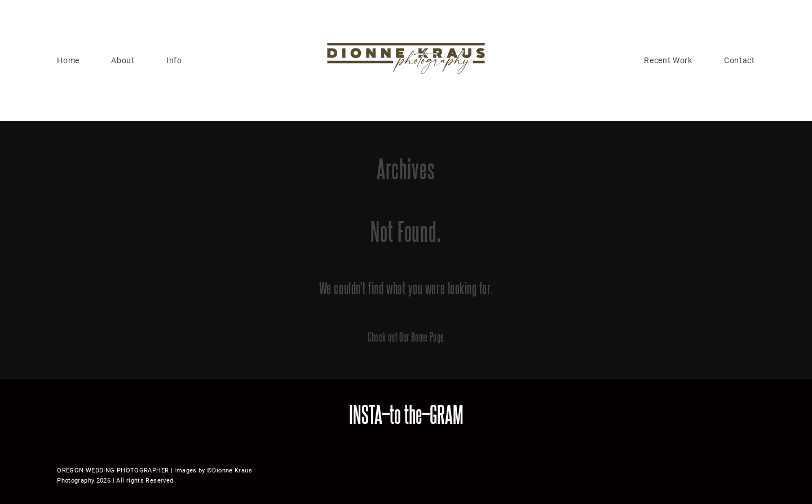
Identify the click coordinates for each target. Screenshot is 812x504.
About (123, 60)
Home (68, 60)
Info (174, 60)
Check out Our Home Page (406, 337)
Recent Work (668, 60)
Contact (740, 60)
